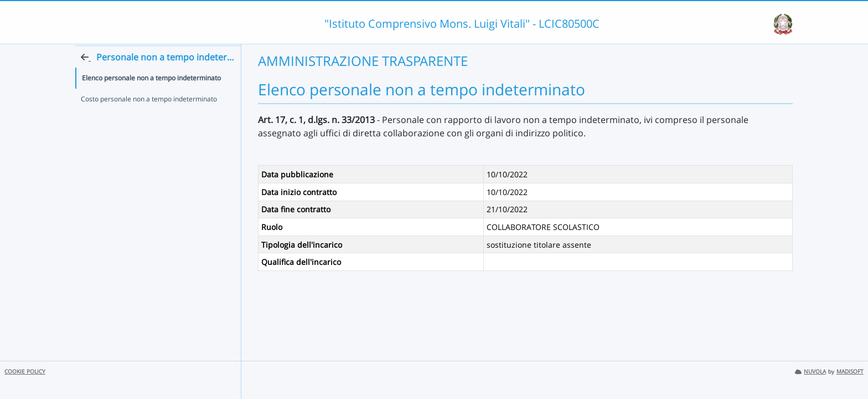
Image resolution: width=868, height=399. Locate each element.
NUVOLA (810, 372)
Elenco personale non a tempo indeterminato (151, 99)
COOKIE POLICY (25, 372)
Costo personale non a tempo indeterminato (149, 120)
